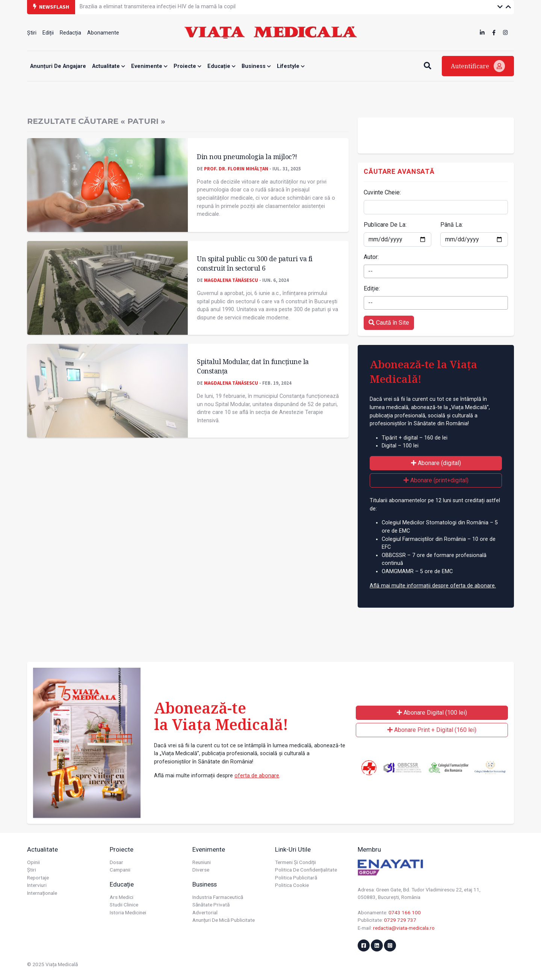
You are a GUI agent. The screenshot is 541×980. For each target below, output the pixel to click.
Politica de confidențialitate (306, 870)
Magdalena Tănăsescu (231, 280)
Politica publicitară (296, 878)
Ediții (48, 33)
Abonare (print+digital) (436, 480)
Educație (221, 66)
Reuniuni (202, 862)
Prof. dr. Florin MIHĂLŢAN (236, 169)
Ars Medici (122, 897)
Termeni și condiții (295, 862)
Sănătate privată (211, 905)
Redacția (70, 33)
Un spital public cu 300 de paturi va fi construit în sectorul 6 (255, 263)
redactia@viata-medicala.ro (404, 928)
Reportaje (38, 878)
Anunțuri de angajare (58, 66)
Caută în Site (389, 323)
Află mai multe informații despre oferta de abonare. (433, 586)
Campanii (120, 870)
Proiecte (187, 66)
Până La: (452, 225)
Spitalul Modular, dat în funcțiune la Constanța (253, 366)
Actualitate (109, 66)
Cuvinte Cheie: (382, 192)
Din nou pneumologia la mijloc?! (247, 157)
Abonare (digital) (436, 463)
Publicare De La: (385, 225)
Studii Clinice (124, 905)
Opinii (33, 862)
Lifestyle (291, 66)
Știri (32, 33)
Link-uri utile (293, 849)
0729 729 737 (400, 920)
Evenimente (149, 66)
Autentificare (478, 66)
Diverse (201, 870)
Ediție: (372, 288)
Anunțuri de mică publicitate (224, 920)
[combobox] (436, 271)
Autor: (371, 257)
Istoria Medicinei (128, 912)
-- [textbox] (370, 271)
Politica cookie (292, 885)
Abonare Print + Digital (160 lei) (432, 730)
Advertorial (205, 912)
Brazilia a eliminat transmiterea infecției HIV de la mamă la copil (158, 7)
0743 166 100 (405, 912)
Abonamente (103, 33)
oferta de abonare (257, 776)
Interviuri (37, 885)
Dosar (116, 862)
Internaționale (42, 893)
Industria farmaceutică (218, 897)
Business (256, 66)
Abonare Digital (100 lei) (432, 713)
